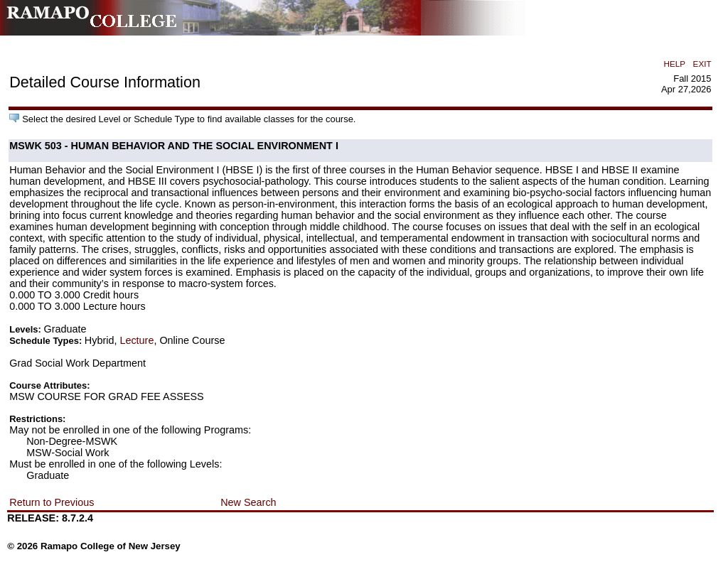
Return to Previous (52, 502)
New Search (248, 502)
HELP (675, 64)
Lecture (136, 340)
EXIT (702, 64)
